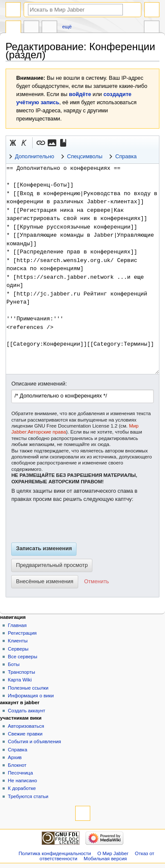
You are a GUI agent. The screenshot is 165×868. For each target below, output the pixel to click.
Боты (14, 664)
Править (49, 28)
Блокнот (17, 765)
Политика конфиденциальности (55, 853)
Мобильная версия (105, 859)
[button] (13, 143)
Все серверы (22, 657)
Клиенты (18, 641)
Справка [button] (126, 157)
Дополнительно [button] (35, 157)
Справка (17, 750)
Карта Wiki (20, 680)
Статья (13, 28)
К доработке (22, 788)
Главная (17, 625)
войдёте (80, 94)
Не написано (22, 781)
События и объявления (34, 741)
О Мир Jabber (113, 853)
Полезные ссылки (28, 688)
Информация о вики (31, 696)
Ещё (67, 27)
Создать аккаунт (26, 711)
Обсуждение (31, 28)
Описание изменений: (39, 384)
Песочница (20, 773)
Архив (15, 757)
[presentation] (76, 523)
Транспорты (21, 672)
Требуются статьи (28, 796)
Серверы (18, 649)
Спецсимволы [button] (85, 157)
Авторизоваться (26, 726)
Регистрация (22, 633)
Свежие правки (25, 734)
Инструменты (152, 28)
